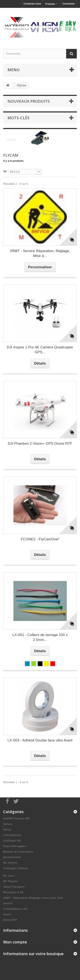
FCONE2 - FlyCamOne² (40, 539)
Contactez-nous (32, 4)
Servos (8, 824)
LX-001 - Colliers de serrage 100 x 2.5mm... (40, 637)
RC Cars (9, 876)
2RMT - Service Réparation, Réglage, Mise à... (40, 253)
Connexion (69, 4)
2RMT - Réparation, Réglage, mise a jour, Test (33, 898)
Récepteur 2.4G (13, 892)
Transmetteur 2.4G (15, 909)
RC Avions (10, 863)
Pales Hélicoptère (15, 846)
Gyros (7, 830)
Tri (5, 171)
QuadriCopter (12, 857)
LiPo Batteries (12, 835)
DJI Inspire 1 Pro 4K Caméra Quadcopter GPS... (40, 350)
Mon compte (15, 942)
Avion (7, 914)
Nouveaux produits (29, 101)
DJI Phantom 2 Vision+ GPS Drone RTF (40, 444)
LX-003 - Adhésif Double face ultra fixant (40, 740)
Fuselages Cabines (16, 868)
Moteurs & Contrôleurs (18, 852)
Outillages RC (12, 841)
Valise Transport (14, 887)
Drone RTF (10, 920)
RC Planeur (11, 881)
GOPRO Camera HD (16, 819)
